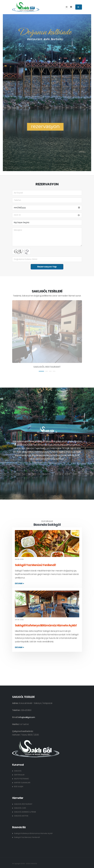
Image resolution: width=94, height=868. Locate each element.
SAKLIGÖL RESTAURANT (23, 804)
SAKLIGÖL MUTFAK (21, 816)
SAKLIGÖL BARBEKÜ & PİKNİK (25, 812)
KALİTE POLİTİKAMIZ (22, 779)
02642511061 (26, 710)
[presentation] (5, 93)
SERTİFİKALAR (19, 775)
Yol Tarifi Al (24, 724)
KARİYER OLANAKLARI (22, 783)
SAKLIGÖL (18, 771)
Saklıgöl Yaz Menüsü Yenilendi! (36, 565)
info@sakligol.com (27, 717)
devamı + (19, 583)
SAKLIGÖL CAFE (20, 808)
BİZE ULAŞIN (19, 786)
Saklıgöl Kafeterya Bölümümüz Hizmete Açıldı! (46, 625)
